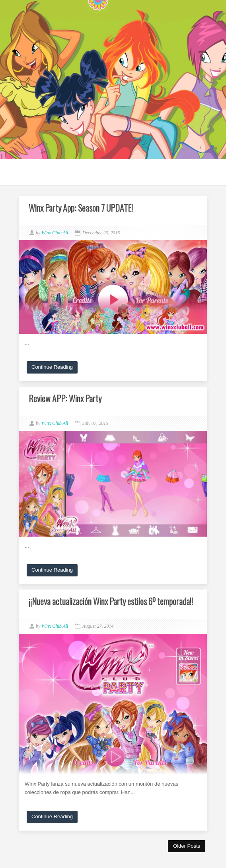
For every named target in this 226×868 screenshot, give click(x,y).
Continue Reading (52, 367)
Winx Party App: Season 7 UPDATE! (81, 208)
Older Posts (187, 846)
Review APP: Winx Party (65, 398)
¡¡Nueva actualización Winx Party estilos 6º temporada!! (111, 601)
